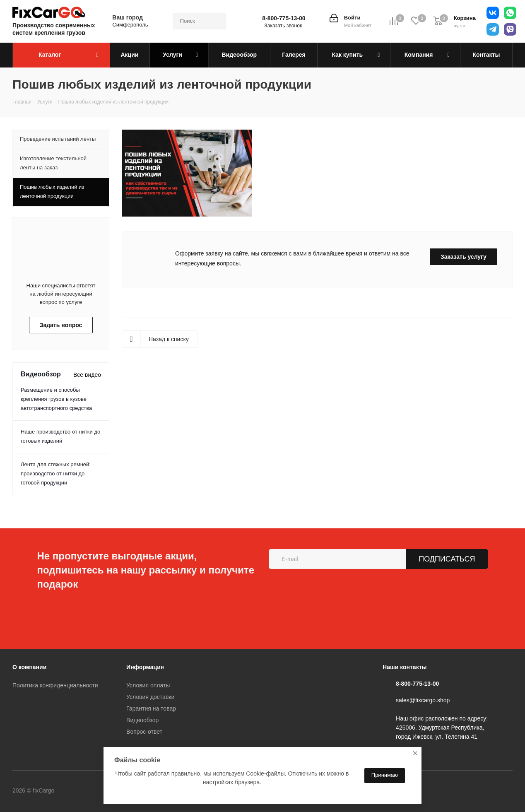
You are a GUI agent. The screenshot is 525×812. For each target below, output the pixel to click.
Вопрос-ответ (144, 732)
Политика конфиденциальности (55, 685)
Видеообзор (142, 720)
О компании (29, 667)
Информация (145, 667)
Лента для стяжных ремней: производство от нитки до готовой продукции (56, 473)
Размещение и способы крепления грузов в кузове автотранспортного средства (56, 399)
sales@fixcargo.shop (423, 700)
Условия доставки (150, 697)
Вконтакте (89, 791)
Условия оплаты (148, 685)
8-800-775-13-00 (284, 18)
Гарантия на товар (151, 708)
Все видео (87, 375)
